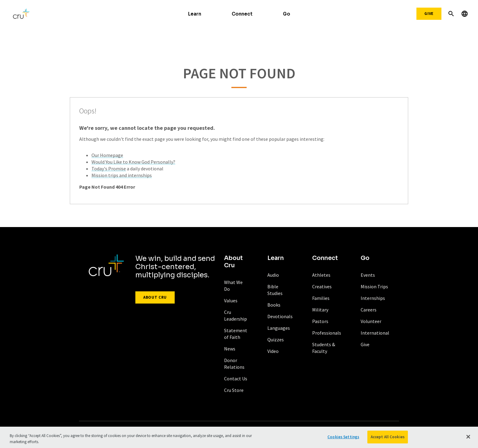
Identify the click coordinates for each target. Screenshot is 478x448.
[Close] (468, 439)
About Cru (155, 297)
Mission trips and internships (122, 175)
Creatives (322, 286)
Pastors (320, 321)
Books (274, 305)
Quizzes (276, 340)
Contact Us (236, 379)
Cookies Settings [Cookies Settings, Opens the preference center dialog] (343, 439)
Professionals (327, 333)
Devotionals (280, 316)
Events (368, 275)
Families (321, 298)
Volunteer (371, 321)
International (375, 333)
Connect (242, 14)
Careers (369, 310)
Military (320, 310)
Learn (195, 14)
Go (287, 14)
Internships (373, 298)
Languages (279, 328)
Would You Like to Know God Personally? (133, 162)
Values (231, 300)
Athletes (321, 275)
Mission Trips (374, 286)
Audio (273, 275)
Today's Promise (109, 169)
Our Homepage (107, 155)
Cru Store (234, 390)
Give (429, 14)
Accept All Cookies (388, 439)
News (230, 349)
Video (273, 351)
